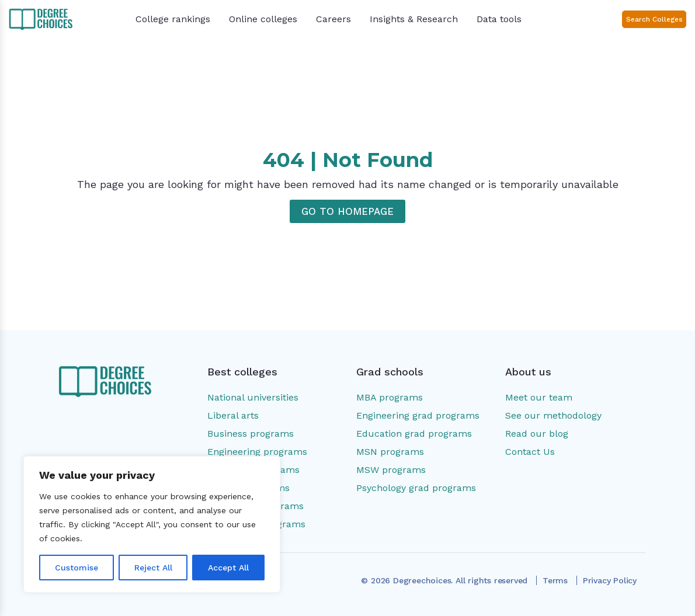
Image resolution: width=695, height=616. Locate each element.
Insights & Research (414, 19)
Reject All (153, 568)
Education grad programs (414, 434)
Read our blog (537, 434)
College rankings (173, 19)
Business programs (251, 434)
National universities (253, 397)
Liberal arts (233, 415)
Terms (555, 580)
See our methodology (553, 415)
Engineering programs (257, 452)
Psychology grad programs (416, 488)
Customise (77, 568)
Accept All (228, 568)
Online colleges (263, 19)
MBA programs (390, 397)
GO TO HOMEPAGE (347, 211)
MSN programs (390, 452)
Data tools (499, 19)
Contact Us (530, 452)
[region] (152, 524)
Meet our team (539, 397)
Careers (333, 19)
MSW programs (391, 470)
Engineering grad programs (418, 415)
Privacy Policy (610, 580)
